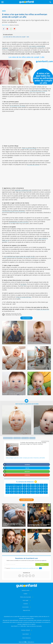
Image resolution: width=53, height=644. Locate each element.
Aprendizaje (32, 438)
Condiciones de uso (26, 568)
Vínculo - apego (25, 438)
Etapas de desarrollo (43, 309)
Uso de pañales (17, 438)
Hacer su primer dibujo (29, 148)
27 (33, 490)
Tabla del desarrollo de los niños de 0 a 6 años (14, 342)
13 (16, 487)
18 (37, 487)
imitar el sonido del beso (24, 297)
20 (46, 487)
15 (25, 487)
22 (12, 490)
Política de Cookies (35, 568)
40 (46, 493)
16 (29, 487)
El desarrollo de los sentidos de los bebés (38, 393)
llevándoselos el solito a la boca (19, 222)
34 (20, 493)
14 (20, 487)
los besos (23, 284)
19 (41, 487)
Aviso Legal (25, 600)
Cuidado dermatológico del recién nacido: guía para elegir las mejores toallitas (13, 524)
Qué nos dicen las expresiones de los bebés (27, 404)
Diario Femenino (26, 638)
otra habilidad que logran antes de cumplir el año (19, 256)
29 (41, 490)
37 (33, 493)
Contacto (26, 604)
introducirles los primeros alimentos (14, 211)
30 (46, 490)
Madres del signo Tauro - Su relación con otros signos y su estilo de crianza (13, 551)
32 (12, 493)
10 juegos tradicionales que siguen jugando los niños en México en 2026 (38, 551)
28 (37, 490)
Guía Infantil (26, 634)
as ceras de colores (33, 164)
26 (29, 490)
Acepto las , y (22, 568)
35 (25, 493)
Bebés (4, 11)
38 (37, 493)
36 (29, 493)
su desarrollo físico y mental (38, 91)
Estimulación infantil (8, 438)
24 (20, 490)
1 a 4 (14, 485)
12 (12, 487)
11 (8, 487)
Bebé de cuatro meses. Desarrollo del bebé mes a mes (38, 342)
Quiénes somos (26, 590)
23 (16, 490)
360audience (31, 642)
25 (25, 490)
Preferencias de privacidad (16, 568)
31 (8, 493)
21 (8, 490)
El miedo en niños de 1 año (11, 393)
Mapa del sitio (27, 610)
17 (33, 487)
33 (16, 493)
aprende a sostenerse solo (23, 190)
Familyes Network (26, 630)
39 (41, 493)
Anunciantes (25, 607)
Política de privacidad (26, 597)
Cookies (26, 594)
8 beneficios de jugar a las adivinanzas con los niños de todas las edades (39, 525)
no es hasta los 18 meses (17, 105)
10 (46, 485)
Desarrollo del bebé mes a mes (12, 368)
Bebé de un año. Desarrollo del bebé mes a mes (39, 367)
